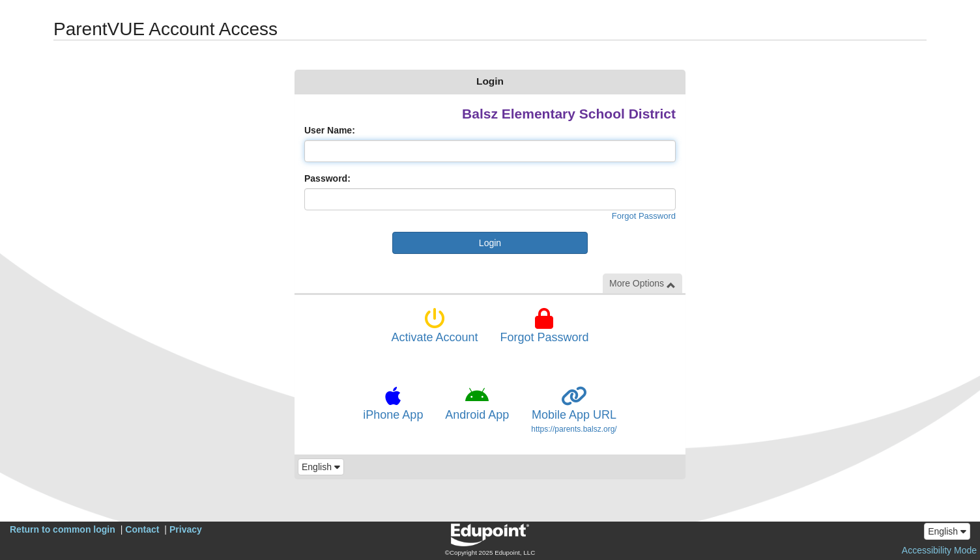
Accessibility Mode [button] (939, 550)
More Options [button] (642, 284)
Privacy (186, 529)
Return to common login (63, 529)
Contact (142, 529)
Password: (327, 178)
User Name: (330, 130)
